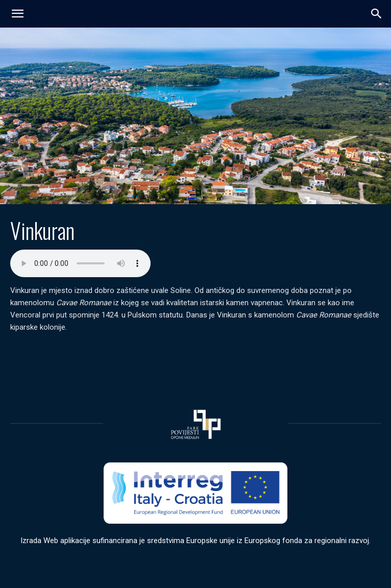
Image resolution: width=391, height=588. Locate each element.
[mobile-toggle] (17, 14)
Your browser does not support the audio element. (80, 263)
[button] (377, 14)
